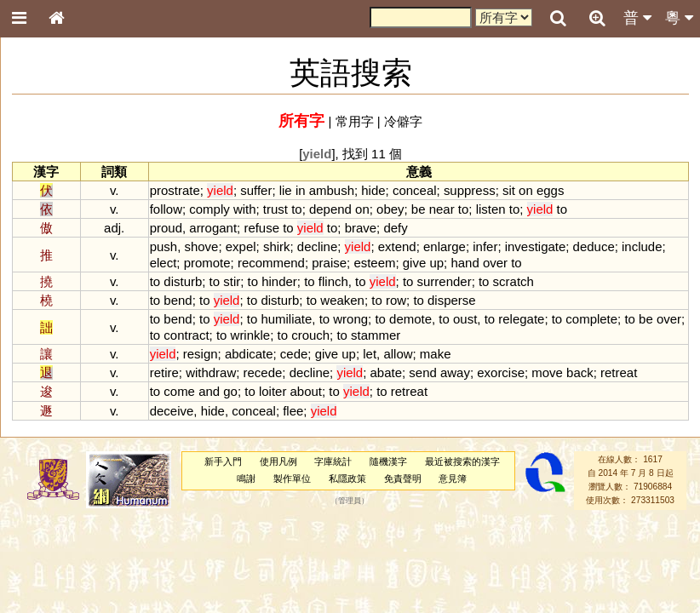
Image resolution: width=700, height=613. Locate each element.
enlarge (445, 246)
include (642, 246)
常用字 (355, 121)
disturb (183, 281)
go (230, 391)
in (301, 190)
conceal (415, 190)
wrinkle (251, 335)
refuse (261, 228)
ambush (332, 190)
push (164, 246)
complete (591, 319)
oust (465, 319)
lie (286, 190)
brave (361, 228)
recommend (271, 263)
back (580, 372)
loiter (273, 391)
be (419, 209)
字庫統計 (333, 461)
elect (164, 263)
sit (509, 190)
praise (329, 263)
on (526, 190)
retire (164, 372)
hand (465, 263)
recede (263, 372)
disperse (452, 300)
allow (398, 354)
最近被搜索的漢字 (462, 461)
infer (485, 246)
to (296, 209)
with (245, 209)
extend (397, 246)
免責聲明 (403, 478)
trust (275, 209)
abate (386, 372)
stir (232, 281)
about (306, 391)
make (436, 354)
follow (166, 209)
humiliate (286, 319)
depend (330, 209)
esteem (374, 263)
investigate (536, 246)
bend (178, 300)
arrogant (213, 228)
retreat (619, 372)
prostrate (175, 190)
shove (201, 246)
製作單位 (292, 478)
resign (201, 354)
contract (186, 335)
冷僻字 (403, 121)
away (455, 372)
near (442, 209)
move (547, 372)
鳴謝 (246, 478)
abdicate (249, 354)
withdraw (211, 372)
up (436, 263)
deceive (172, 411)
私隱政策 (347, 478)
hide (373, 190)
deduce (594, 246)
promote (207, 263)
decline (317, 246)
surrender (445, 281)
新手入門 (223, 461)
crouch (310, 335)
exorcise (501, 372)
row (396, 300)
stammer (376, 335)
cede (294, 354)
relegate (521, 319)
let (370, 354)
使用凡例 (278, 461)
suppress (470, 190)
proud (166, 228)
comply (209, 209)
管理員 (350, 501)
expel (241, 246)
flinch (333, 281)
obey (390, 209)
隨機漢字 (388, 461)
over (495, 263)
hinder (279, 281)
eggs (550, 190)
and (209, 391)
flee (293, 411)
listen (491, 209)
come (179, 391)
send (422, 372)
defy (395, 228)
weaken (342, 300)
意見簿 (453, 478)
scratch (514, 281)
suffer (256, 190)
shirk (277, 246)
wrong (350, 319)
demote (410, 319)
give (414, 263)
